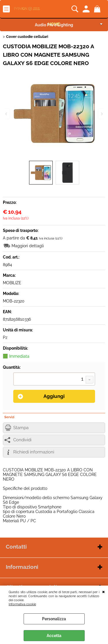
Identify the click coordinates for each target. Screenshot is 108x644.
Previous (7, 114)
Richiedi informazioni (34, 452)
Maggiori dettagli (28, 246)
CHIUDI (104, 591)
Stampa (21, 428)
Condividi (22, 440)
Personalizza (54, 619)
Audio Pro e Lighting (54, 25)
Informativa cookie (22, 604)
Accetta (54, 636)
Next (101, 114)
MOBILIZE (12, 283)
